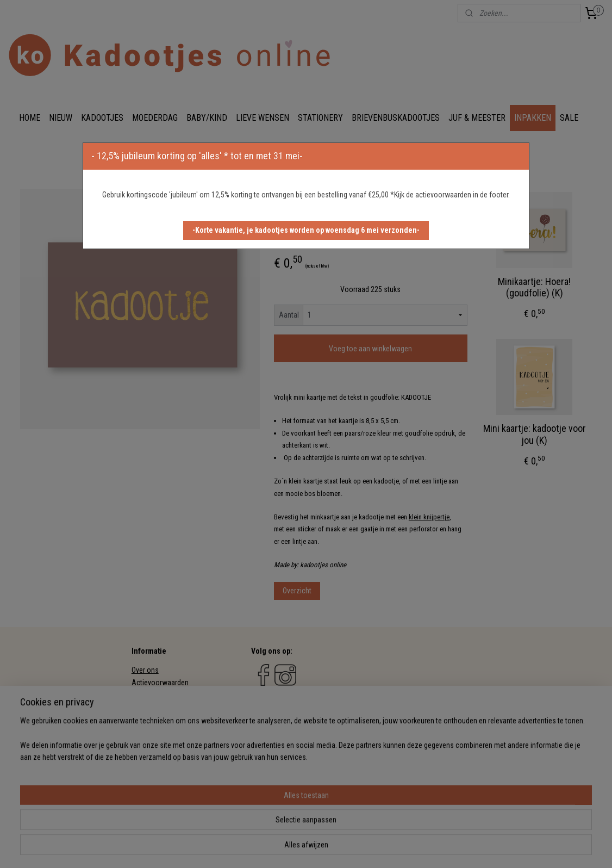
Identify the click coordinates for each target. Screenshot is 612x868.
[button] (306, 230)
